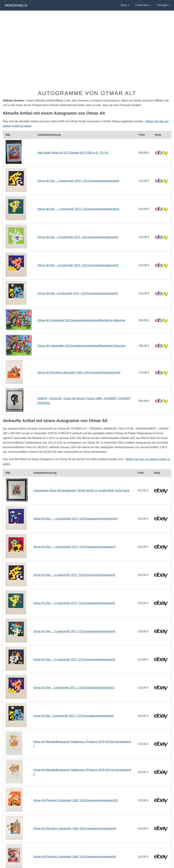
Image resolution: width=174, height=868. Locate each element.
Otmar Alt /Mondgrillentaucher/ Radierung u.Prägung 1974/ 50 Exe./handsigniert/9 (82, 772)
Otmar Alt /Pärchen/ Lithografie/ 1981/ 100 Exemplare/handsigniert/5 (75, 857)
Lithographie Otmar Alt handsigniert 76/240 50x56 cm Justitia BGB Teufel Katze (81, 491)
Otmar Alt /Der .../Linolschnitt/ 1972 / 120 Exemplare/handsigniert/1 (78, 237)
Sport (124, 5)
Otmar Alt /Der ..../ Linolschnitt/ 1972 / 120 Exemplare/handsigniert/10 (75, 519)
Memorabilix (16, 5)
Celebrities (142, 5)
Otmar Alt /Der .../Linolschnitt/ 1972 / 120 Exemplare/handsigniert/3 (78, 265)
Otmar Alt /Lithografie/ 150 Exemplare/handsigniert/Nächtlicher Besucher (81, 320)
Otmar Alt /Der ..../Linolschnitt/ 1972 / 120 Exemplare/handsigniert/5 (78, 181)
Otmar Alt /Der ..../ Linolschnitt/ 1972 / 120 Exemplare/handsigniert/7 (75, 547)
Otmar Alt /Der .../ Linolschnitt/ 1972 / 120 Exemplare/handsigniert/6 (74, 660)
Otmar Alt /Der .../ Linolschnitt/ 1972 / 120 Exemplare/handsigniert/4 (74, 631)
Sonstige (162, 5)
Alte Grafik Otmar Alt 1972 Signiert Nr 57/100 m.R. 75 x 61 (73, 153)
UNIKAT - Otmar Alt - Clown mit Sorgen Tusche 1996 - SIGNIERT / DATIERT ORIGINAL (84, 401)
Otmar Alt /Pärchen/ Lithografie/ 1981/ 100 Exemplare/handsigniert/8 (79, 373)
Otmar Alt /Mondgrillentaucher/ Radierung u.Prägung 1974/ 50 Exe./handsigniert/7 (82, 744)
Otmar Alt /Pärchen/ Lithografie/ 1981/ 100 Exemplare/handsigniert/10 (76, 800)
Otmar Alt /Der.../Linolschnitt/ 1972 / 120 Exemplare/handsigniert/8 (78, 293)
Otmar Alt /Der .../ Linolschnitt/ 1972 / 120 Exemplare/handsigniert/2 (78, 209)
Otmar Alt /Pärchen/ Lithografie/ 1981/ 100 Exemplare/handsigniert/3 (75, 829)
